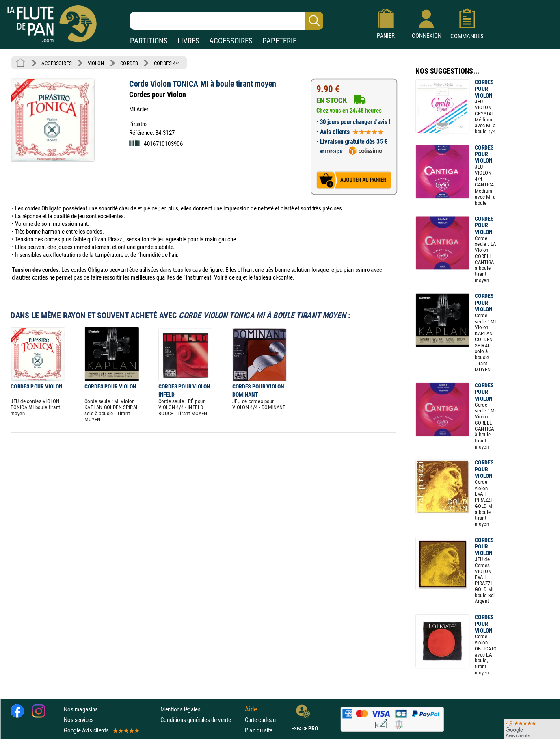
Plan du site (259, 730)
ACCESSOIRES (231, 41)
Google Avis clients (101, 730)
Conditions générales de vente (201, 720)
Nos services (79, 720)
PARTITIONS (149, 41)
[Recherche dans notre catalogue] (227, 21)
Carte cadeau (260, 720)
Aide (251, 709)
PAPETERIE (279, 41)
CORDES (129, 63)
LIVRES (188, 41)
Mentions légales (180, 709)
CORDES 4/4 (167, 63)
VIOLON (96, 63)
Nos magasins (81, 709)
